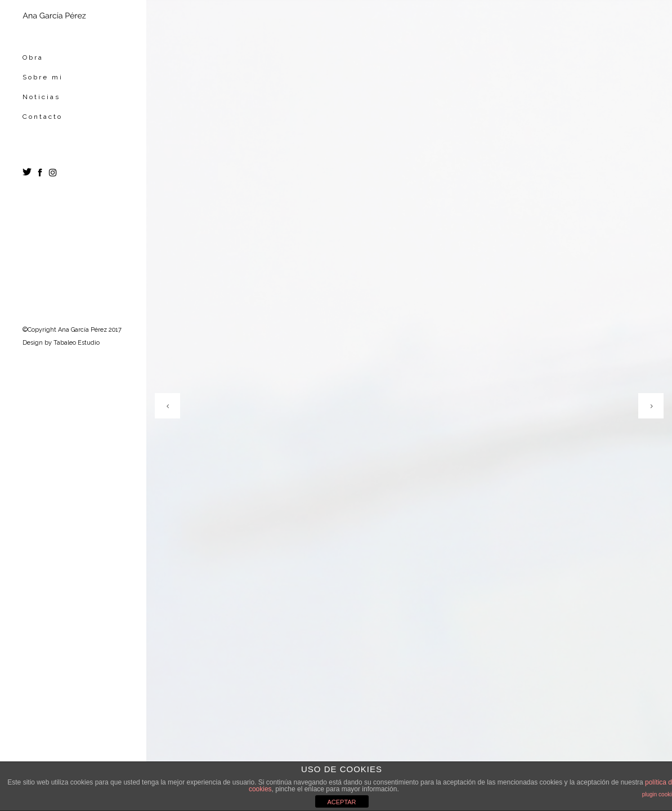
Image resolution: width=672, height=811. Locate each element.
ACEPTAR (341, 802)
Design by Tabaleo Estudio (61, 343)
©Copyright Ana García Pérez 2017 (72, 330)
